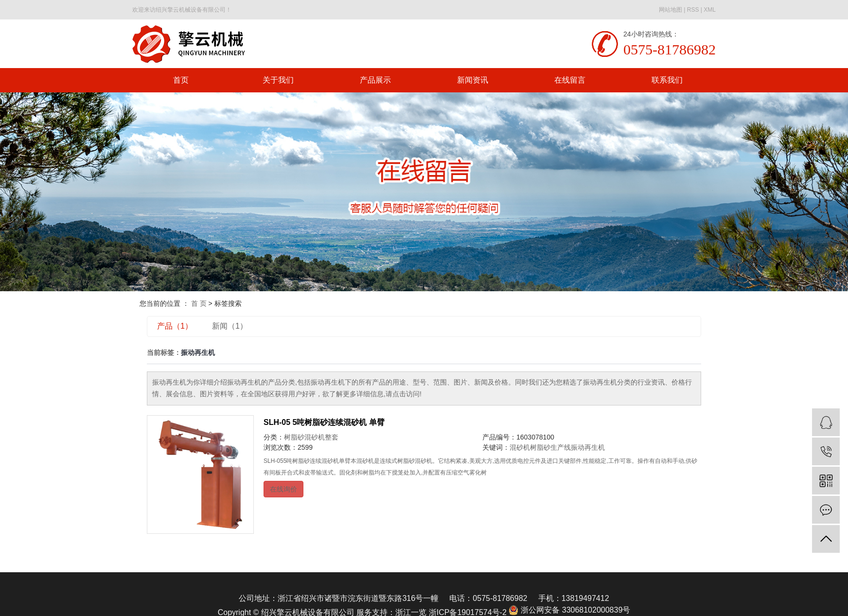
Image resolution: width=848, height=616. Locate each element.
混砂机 (520, 447)
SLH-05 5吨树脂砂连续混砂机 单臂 (324, 422)
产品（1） (175, 326)
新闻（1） (230, 326)
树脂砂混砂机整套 (311, 437)
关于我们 (278, 80)
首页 (181, 80)
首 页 (199, 303)
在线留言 (570, 80)
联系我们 (667, 80)
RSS (693, 10)
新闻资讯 (473, 80)
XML (710, 10)
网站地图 (671, 10)
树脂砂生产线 (550, 447)
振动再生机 (588, 447)
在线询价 (283, 489)
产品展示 (375, 80)
